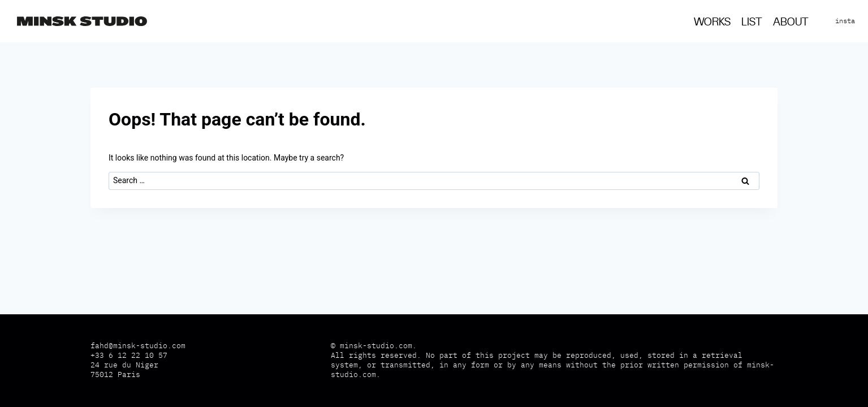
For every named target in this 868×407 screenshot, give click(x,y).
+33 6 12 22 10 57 (129, 355)
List (752, 22)
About (791, 22)
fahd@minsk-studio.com (138, 346)
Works (712, 22)
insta (845, 21)
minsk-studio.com (376, 346)
